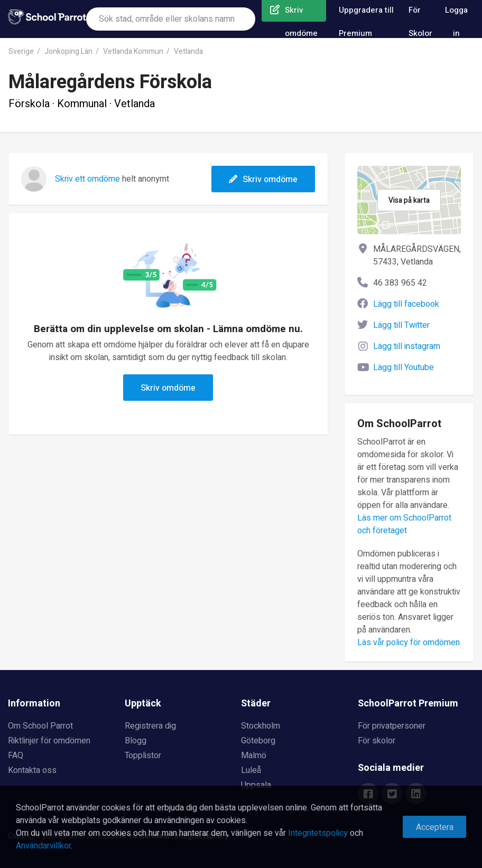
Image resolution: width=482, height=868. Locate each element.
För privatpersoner (392, 726)
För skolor (377, 741)
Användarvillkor (43, 846)
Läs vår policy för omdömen (409, 643)
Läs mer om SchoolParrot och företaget (404, 524)
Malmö (254, 756)
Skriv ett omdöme (87, 179)
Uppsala (256, 785)
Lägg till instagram (407, 346)
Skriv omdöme (263, 180)
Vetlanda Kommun (133, 51)
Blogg (136, 741)
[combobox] (171, 19)
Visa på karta (409, 200)
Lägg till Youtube (404, 367)
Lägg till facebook (406, 304)
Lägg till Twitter (401, 325)
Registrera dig (150, 726)
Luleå (251, 770)
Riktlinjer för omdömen (49, 741)
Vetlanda (188, 51)
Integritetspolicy (318, 833)
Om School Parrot (40, 726)
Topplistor (143, 756)
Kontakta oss (32, 770)
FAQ (16, 756)
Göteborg (258, 741)
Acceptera (435, 827)
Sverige (21, 51)
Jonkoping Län (68, 51)
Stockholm (261, 726)
